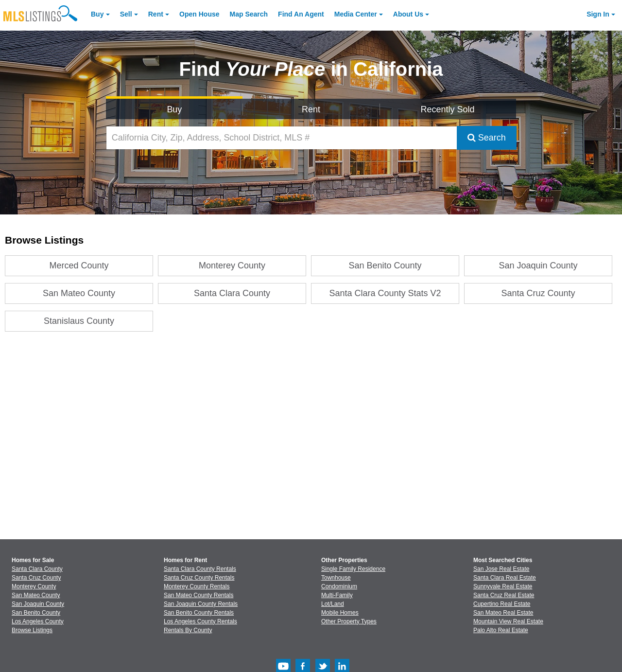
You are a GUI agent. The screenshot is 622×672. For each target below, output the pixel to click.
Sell (126, 14)
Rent (156, 14)
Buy (97, 14)
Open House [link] (199, 14)
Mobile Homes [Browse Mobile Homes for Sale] (340, 613)
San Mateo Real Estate (503, 613)
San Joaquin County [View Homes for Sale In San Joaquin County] (38, 604)
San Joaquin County (538, 265)
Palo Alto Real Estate (501, 630)
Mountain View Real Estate (508, 621)
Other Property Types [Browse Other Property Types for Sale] (349, 621)
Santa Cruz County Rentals (199, 578)
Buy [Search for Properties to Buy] (174, 109)
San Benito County (385, 265)
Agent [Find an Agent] (301, 14)
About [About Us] (408, 14)
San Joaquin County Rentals (201, 604)
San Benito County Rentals (199, 613)
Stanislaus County (79, 321)
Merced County (79, 265)
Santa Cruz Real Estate (504, 595)
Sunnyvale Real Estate (503, 586)
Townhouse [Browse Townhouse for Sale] (336, 578)
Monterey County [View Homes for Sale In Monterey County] (34, 586)
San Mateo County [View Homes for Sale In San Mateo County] (36, 595)
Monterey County (232, 265)
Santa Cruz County (538, 293)
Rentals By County (188, 630)
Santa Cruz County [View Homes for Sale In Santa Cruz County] (36, 578)
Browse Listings (32, 630)
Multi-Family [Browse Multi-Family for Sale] (337, 595)
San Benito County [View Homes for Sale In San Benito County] (36, 613)
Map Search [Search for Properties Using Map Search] (249, 14)
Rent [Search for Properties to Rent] (311, 109)
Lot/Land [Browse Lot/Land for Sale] (333, 604)
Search (487, 138)
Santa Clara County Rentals (200, 569)
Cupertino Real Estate (502, 604)
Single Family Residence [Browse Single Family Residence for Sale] (353, 569)
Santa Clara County (232, 293)
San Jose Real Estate (501, 569)
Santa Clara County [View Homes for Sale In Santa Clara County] (37, 569)
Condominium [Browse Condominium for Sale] (339, 586)
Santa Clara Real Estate (505, 578)
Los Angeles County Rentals (200, 621)
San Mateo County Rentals (199, 595)
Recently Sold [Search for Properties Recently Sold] (448, 109)
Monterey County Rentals (197, 586)
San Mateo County (79, 293)
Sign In (598, 14)
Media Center (356, 14)
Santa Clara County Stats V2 (385, 293)
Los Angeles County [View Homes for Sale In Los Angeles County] (38, 621)
